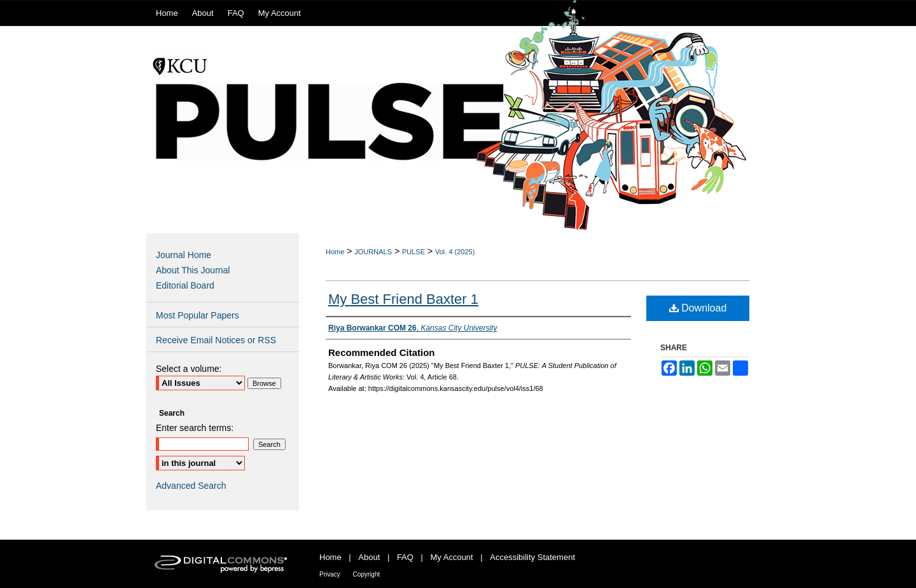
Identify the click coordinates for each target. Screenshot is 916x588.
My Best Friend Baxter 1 (403, 299)
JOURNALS (373, 252)
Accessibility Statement (532, 557)
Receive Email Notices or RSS (216, 340)
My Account (452, 557)
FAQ (405, 557)
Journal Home (184, 255)
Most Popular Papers (198, 315)
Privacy (330, 574)
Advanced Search (191, 486)
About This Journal (193, 270)
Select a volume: (189, 369)
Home (335, 252)
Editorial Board (185, 285)
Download (698, 308)
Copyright (366, 574)
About (369, 557)
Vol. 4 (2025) (455, 252)
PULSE (413, 252)
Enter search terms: (195, 428)
